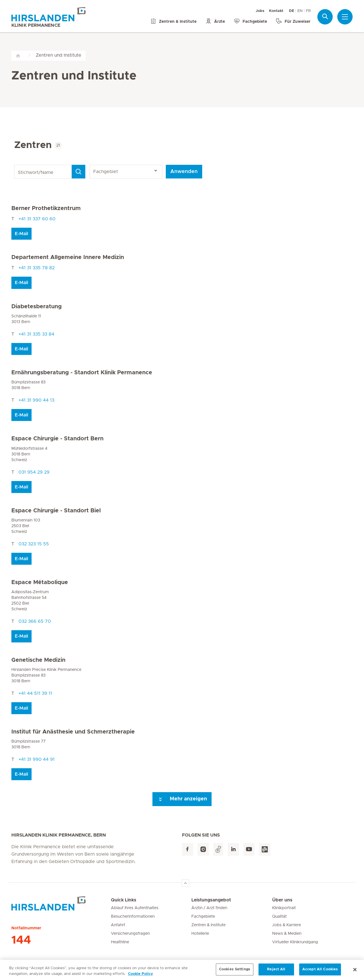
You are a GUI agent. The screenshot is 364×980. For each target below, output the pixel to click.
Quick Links (124, 900)
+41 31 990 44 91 (37, 759)
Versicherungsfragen (130, 934)
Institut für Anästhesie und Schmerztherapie (73, 732)
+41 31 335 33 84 (36, 334)
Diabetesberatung (37, 307)
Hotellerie (200, 934)
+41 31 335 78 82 (37, 268)
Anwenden (184, 172)
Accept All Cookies (320, 972)
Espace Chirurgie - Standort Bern (57, 439)
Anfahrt (118, 925)
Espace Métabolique (40, 582)
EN (300, 11)
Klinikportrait (284, 908)
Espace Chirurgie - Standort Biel (56, 511)
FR (308, 11)
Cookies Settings (235, 972)
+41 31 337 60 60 (37, 219)
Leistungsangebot (211, 900)
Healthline (120, 942)
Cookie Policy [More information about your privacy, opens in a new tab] (140, 976)
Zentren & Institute (208, 925)
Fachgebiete (203, 917)
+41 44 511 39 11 (35, 693)
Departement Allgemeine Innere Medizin (68, 257)
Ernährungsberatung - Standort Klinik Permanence (82, 373)
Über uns (282, 900)
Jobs (260, 11)
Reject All (276, 972)
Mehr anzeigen (182, 799)
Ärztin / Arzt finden (209, 908)
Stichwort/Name (15, 165)
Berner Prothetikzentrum (46, 208)
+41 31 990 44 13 (36, 400)
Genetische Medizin (38, 660)
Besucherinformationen (133, 917)
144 (21, 940)
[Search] (78, 172)
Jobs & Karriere (287, 925)
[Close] (355, 971)
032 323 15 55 (34, 544)
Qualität (279, 917)
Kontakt (276, 11)
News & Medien (287, 934)
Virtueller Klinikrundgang (295, 942)
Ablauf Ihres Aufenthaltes (135, 908)
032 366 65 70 (35, 621)
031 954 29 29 (34, 472)
